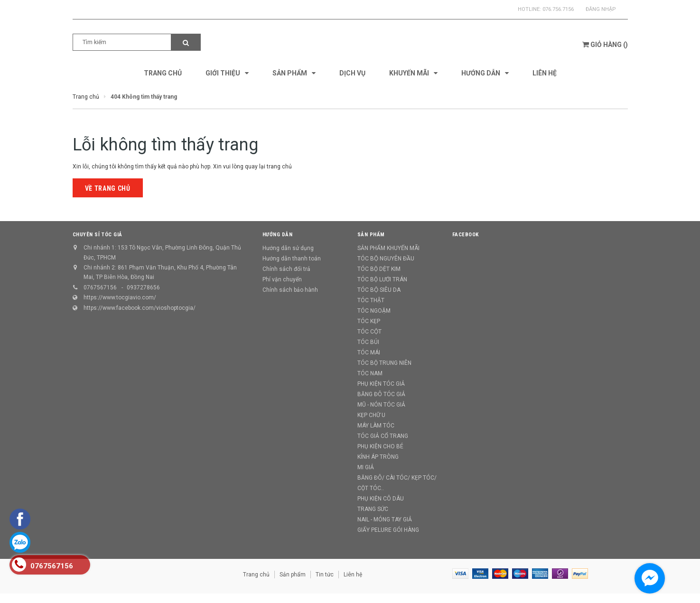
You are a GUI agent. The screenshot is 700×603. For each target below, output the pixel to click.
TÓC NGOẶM (374, 311)
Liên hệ (353, 575)
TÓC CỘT (369, 332)
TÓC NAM (370, 373)
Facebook (466, 235)
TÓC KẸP (369, 321)
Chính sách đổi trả (286, 269)
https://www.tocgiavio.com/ (120, 297)
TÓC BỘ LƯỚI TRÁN (382, 279)
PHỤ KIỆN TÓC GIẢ (381, 384)
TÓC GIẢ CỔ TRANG (383, 436)
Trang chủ (256, 575)
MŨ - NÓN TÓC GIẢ (381, 405)
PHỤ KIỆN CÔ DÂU (381, 499)
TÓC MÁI (369, 353)
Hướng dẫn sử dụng (288, 248)
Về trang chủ (108, 188)
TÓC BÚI (368, 342)
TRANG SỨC (373, 509)
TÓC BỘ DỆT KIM (379, 269)
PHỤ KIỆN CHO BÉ (380, 446)
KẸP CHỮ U (371, 415)
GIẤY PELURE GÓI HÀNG (388, 530)
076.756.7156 (558, 9)
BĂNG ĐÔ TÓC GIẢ (381, 394)
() (605, 45)
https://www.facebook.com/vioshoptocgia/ (140, 308)
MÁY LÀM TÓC (376, 426)
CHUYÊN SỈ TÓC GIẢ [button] (98, 235)
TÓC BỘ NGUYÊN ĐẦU (386, 259)
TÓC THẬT (371, 300)
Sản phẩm (293, 575)
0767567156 (100, 288)
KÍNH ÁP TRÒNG (378, 457)
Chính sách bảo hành (290, 290)
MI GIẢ (366, 467)
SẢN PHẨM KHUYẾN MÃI (388, 248)
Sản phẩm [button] (371, 235)
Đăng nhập (601, 9)
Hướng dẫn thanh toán (292, 259)
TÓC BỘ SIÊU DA (379, 290)
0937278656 (143, 288)
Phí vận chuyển (282, 279)
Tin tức (325, 575)
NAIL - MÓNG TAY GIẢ (385, 520)
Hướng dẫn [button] (278, 235)
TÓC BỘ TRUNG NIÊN (384, 363)
